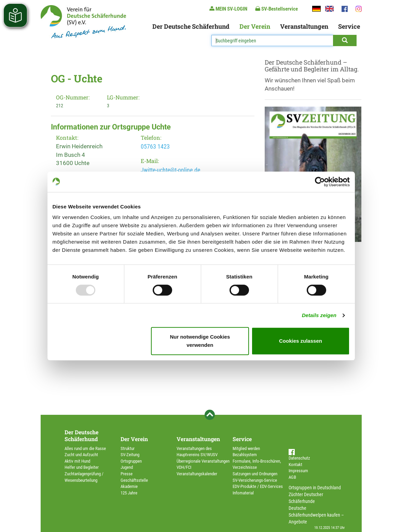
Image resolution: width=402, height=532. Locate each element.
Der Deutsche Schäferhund (191, 26)
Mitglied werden (246, 448)
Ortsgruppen (131, 461)
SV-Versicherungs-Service (255, 480)
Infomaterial (243, 493)
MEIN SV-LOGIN (228, 9)
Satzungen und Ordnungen (255, 474)
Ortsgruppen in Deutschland (315, 488)
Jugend (127, 467)
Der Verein (255, 26)
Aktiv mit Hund (77, 461)
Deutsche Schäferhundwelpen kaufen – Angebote (316, 515)
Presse (127, 474)
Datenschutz (299, 458)
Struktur (128, 448)
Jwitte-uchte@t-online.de (170, 170)
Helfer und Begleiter (82, 467)
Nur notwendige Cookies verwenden (200, 341)
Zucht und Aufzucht (81, 455)
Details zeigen (319, 315)
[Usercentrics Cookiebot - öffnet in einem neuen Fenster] (320, 182)
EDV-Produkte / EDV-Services (258, 486)
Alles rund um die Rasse (85, 448)
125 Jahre (129, 493)
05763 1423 (155, 146)
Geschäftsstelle (134, 480)
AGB (292, 477)
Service (349, 26)
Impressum (298, 471)
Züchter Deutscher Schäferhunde (306, 498)
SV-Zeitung (130, 455)
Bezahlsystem (245, 455)
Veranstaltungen (304, 26)
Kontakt (295, 465)
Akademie (129, 486)
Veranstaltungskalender (197, 474)
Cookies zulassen (301, 341)
